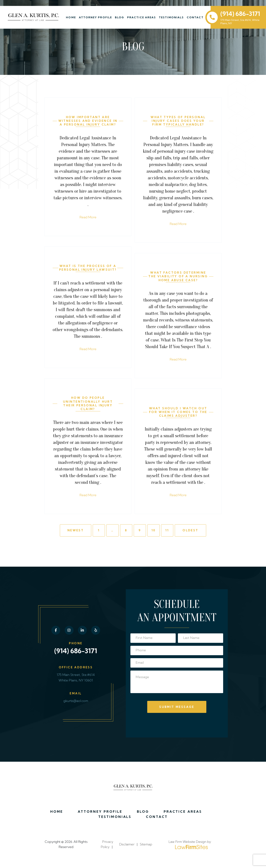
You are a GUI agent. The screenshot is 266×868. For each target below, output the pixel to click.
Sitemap (146, 846)
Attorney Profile (96, 17)
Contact (196, 17)
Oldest (190, 531)
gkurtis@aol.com (76, 702)
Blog (120, 17)
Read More (88, 218)
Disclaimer (127, 846)
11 (167, 531)
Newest (75, 531)
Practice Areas (142, 17)
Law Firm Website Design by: (190, 846)
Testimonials (172, 17)
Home (72, 17)
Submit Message (177, 708)
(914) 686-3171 (240, 14)
